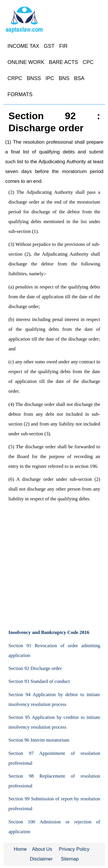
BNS (64, 78)
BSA (79, 78)
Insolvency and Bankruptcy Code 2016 (49, 632)
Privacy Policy (74, 849)
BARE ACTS (64, 62)
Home (20, 849)
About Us (42, 849)
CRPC (15, 78)
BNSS (34, 78)
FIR (63, 46)
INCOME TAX (23, 46)
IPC (50, 78)
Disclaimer (41, 859)
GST (49, 46)
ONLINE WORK (26, 62)
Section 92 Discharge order (35, 668)
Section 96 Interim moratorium (39, 740)
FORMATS (20, 94)
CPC (88, 62)
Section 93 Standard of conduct (39, 681)
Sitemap (70, 859)
